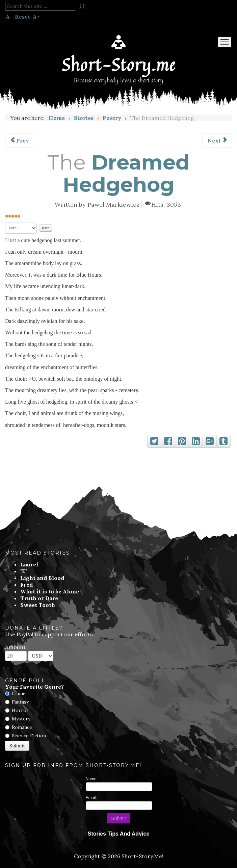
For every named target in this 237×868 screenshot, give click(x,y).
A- (9, 17)
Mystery (21, 719)
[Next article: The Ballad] (217, 141)
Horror (20, 710)
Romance (22, 727)
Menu (225, 42)
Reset (22, 17)
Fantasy (20, 702)
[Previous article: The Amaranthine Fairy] (20, 141)
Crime (19, 693)
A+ (36, 17)
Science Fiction (29, 736)
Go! (82, 6)
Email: (91, 798)
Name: (92, 779)
